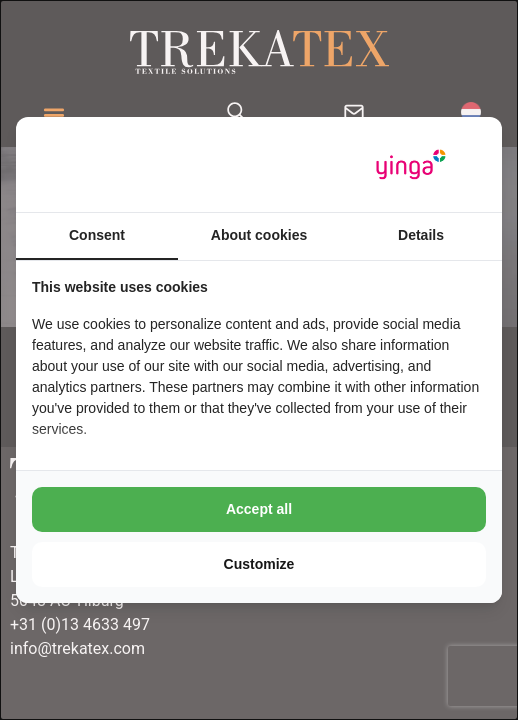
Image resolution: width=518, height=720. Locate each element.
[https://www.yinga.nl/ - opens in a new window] (411, 164)
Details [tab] (421, 235)
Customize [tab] (259, 564)
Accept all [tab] (259, 509)
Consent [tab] (97, 235)
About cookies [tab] (259, 235)
